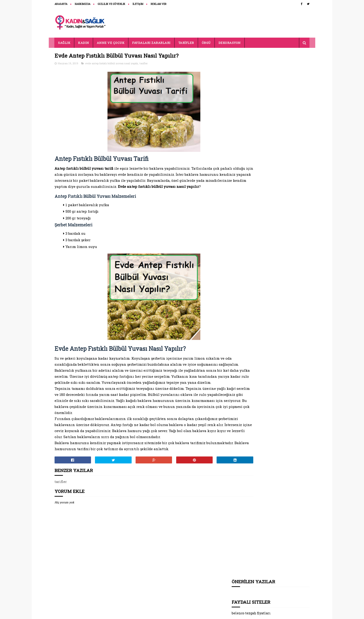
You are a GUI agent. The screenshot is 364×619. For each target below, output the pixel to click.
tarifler (144, 64)
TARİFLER (186, 43)
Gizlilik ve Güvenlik (112, 4)
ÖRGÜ (206, 43)
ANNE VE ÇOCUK (111, 43)
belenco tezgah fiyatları (251, 85)
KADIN (84, 43)
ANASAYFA (61, 4)
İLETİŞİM (138, 4)
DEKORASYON (230, 43)
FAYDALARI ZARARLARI (152, 43)
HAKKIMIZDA (83, 4)
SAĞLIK (64, 43)
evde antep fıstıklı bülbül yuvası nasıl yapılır (112, 64)
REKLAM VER (159, 4)
